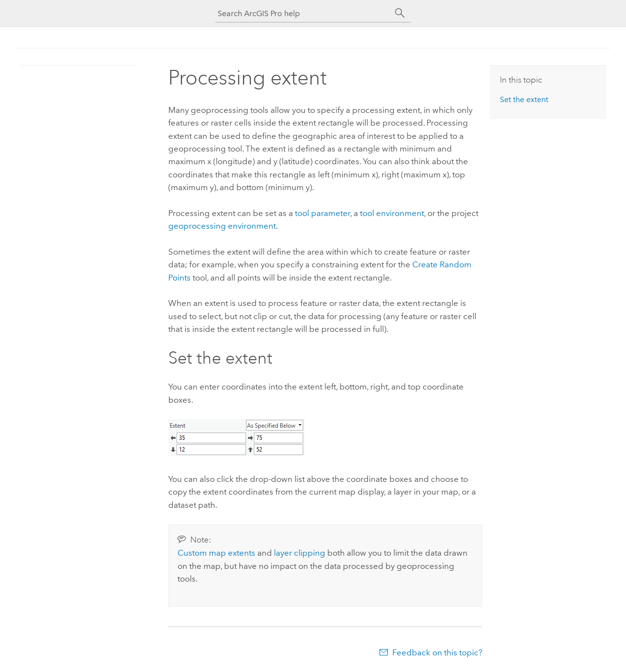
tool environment (392, 213)
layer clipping (300, 553)
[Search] (400, 13)
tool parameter (323, 213)
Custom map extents (216, 553)
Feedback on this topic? (437, 652)
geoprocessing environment (222, 226)
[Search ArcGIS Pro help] (303, 13)
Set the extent (524, 99)
